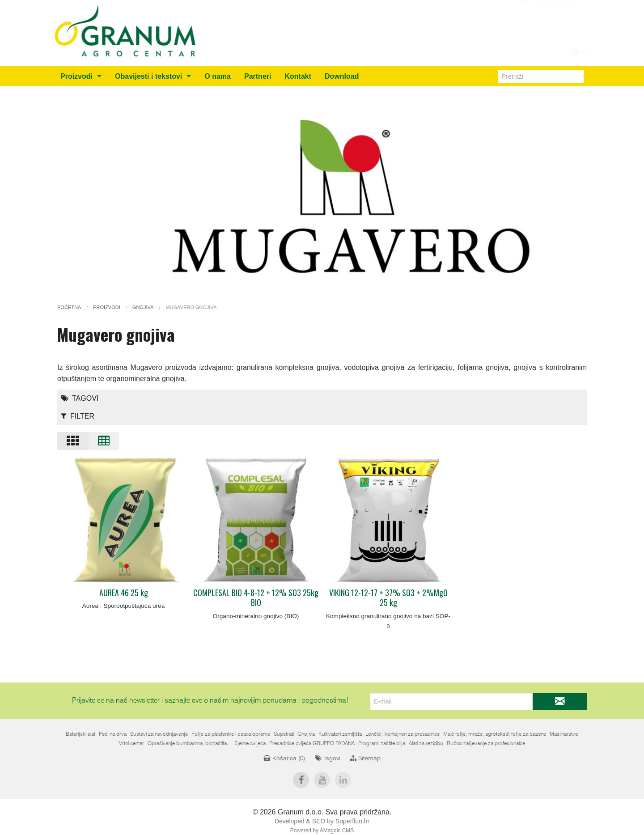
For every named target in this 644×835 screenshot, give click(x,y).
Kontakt (298, 76)
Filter (78, 416)
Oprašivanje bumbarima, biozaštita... (189, 743)
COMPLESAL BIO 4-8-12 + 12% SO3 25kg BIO (256, 598)
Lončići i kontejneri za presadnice (402, 734)
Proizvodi (76, 76)
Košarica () (284, 759)
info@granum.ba (548, 10)
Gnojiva (306, 734)
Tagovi (80, 398)
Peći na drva (113, 734)
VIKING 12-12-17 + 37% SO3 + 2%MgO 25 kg (388, 598)
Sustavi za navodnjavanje (159, 734)
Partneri (258, 76)
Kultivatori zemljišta (340, 734)
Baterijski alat (80, 734)
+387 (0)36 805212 (543, 21)
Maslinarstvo (564, 734)
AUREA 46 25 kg (124, 593)
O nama (218, 76)
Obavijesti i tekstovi (148, 76)
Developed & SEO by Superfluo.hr (322, 821)
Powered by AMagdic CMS (322, 831)
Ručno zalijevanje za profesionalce (486, 743)
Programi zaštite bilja (382, 743)
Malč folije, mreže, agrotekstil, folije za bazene (495, 734)
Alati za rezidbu (426, 743)
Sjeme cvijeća (250, 743)
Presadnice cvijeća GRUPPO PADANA (312, 743)
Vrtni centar (131, 743)
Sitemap (365, 759)
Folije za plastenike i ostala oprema (231, 734)
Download (342, 76)
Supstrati (284, 734)
